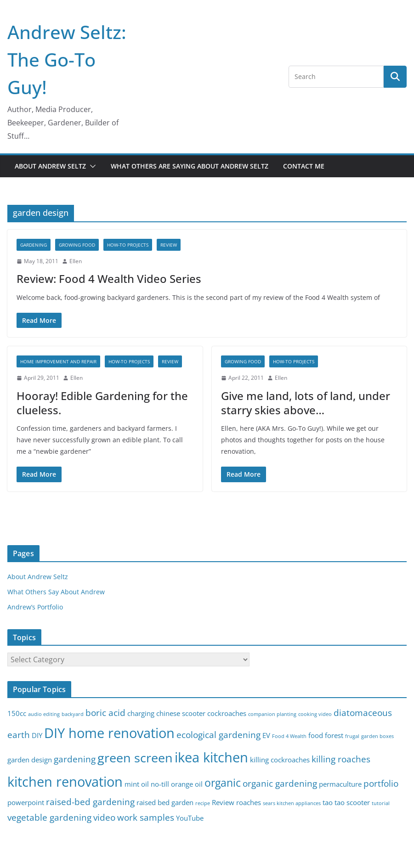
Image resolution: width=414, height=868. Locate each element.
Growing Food (77, 245)
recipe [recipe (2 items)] (203, 803)
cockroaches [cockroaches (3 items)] (227, 713)
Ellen (76, 261)
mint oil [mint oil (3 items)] (137, 784)
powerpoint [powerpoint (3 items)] (26, 803)
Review (169, 245)
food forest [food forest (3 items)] (326, 736)
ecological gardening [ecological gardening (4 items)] (218, 735)
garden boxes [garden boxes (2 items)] (377, 736)
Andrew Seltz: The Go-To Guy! (67, 59)
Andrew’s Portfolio (35, 607)
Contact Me (304, 166)
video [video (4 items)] (104, 817)
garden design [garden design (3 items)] (30, 760)
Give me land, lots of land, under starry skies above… (306, 403)
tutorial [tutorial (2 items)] (381, 803)
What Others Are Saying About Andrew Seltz (190, 166)
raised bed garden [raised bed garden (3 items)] (165, 803)
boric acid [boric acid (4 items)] (105, 713)
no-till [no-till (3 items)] (160, 784)
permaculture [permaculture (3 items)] (340, 784)
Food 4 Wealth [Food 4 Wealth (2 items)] (289, 736)
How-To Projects (128, 245)
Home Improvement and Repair (58, 361)
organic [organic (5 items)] (223, 783)
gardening (34, 245)
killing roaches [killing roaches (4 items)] (341, 759)
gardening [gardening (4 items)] (75, 759)
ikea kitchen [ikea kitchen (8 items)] (211, 757)
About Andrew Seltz (50, 166)
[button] (91, 166)
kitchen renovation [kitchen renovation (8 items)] (65, 782)
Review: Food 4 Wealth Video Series (109, 279)
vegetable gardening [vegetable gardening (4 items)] (49, 817)
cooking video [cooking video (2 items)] (315, 714)
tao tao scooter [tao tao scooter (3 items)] (346, 803)
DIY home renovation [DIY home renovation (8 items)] (109, 733)
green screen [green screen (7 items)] (135, 758)
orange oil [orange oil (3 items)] (187, 784)
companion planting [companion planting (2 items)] (272, 714)
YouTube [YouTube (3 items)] (190, 818)
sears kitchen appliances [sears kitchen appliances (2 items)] (292, 803)
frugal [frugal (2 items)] (352, 736)
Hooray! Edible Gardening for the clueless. (102, 403)
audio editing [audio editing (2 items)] (44, 714)
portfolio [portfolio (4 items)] (381, 783)
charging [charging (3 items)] (141, 713)
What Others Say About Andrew (56, 592)
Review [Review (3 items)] (223, 803)
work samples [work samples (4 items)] (146, 817)
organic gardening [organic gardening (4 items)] (280, 783)
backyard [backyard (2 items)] (73, 714)
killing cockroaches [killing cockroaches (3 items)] (280, 760)
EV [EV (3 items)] (266, 736)
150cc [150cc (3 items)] (17, 713)
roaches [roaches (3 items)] (249, 803)
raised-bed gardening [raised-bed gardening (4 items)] (90, 802)
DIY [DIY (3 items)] (37, 736)
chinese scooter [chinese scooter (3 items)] (181, 713)
